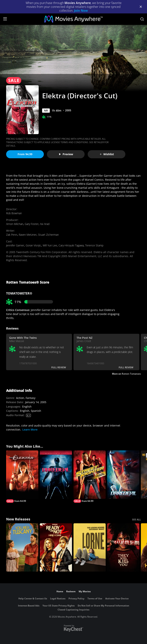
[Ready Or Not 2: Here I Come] (56, 547)
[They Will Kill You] (123, 547)
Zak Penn (12, 235)
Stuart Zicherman (48, 235)
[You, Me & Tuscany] (22, 547)
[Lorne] (90, 547)
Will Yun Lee (50, 245)
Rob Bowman (14, 213)
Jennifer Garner (15, 245)
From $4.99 (25, 154)
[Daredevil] (123, 475)
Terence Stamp (94, 245)
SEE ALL (136, 520)
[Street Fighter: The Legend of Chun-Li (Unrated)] (90, 477)
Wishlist (107, 154)
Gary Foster (32, 224)
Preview (66, 154)
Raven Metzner (28, 235)
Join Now (81, 11)
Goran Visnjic (33, 245)
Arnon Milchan (15, 224)
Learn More (30, 429)
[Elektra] (22, 477)
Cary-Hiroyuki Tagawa (71, 245)
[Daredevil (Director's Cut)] (56, 475)
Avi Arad (45, 224)
